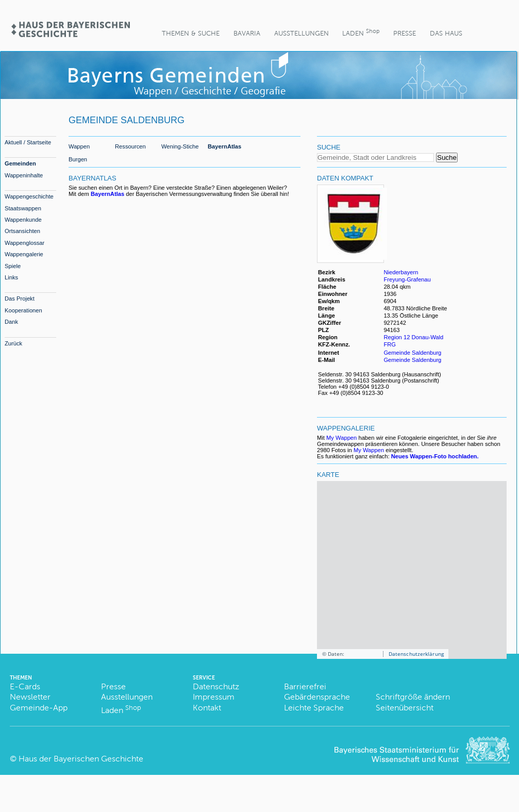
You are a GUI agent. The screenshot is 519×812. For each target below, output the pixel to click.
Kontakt (207, 708)
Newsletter (30, 697)
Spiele (13, 266)
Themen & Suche (191, 33)
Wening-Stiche (180, 146)
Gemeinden (20, 163)
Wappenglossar (24, 243)
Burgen (78, 159)
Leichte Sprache (314, 708)
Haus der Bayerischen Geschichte (81, 759)
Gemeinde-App (39, 708)
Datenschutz (216, 686)
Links (11, 277)
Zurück (13, 343)
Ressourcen (130, 146)
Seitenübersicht (405, 708)
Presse (405, 33)
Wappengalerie (24, 254)
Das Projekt (20, 299)
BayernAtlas (224, 146)
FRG (390, 344)
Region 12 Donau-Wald (413, 337)
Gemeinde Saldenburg (412, 353)
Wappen (79, 146)
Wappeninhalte (24, 175)
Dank (11, 322)
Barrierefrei (305, 686)
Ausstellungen (302, 33)
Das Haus (446, 33)
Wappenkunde (23, 220)
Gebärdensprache (317, 697)
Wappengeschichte (29, 196)
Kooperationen (23, 310)
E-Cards (25, 686)
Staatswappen (23, 208)
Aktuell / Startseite (28, 142)
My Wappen (341, 438)
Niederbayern (401, 272)
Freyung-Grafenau (407, 279)
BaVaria (247, 33)
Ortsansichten (22, 231)
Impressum (214, 697)
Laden (361, 32)
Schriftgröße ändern (413, 697)
